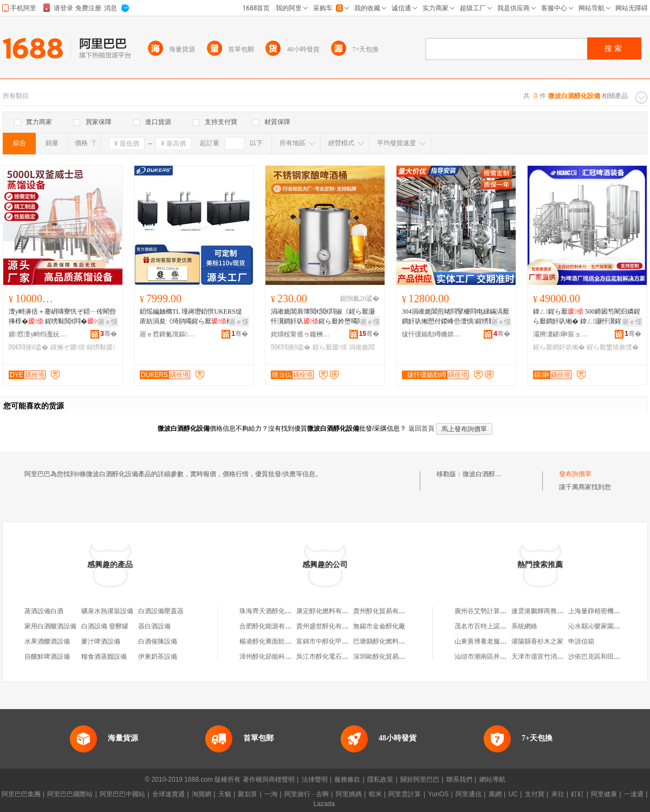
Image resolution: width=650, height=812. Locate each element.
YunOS (438, 794)
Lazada (324, 804)
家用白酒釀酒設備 (50, 626)
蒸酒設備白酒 (44, 611)
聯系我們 (459, 779)
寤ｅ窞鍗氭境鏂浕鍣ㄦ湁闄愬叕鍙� (170, 334)
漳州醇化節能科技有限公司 (278, 657)
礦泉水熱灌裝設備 (107, 611)
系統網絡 (524, 626)
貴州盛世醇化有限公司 (329, 626)
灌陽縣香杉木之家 (537, 641)
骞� (109, 334)
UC (513, 794)
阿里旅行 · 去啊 (307, 794)
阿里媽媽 (349, 794)
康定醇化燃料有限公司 (329, 611)
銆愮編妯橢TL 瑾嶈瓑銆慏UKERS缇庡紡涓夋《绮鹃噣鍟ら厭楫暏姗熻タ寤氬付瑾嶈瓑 (191, 317)
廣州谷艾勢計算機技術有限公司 (500, 611)
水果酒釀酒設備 (47, 641)
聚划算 (248, 794)
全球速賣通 (168, 794)
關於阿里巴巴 (420, 779)
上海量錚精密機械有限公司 (607, 611)
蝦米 (375, 794)
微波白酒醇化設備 (489, 474)
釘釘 (577, 794)
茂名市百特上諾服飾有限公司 (497, 626)
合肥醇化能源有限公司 (272, 626)
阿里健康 (604, 794)
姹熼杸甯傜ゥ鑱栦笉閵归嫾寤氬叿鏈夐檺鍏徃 (301, 334)
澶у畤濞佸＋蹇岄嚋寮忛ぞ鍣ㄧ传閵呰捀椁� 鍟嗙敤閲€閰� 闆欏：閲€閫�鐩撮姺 (62, 317)
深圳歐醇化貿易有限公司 (389, 657)
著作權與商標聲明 (269, 779)
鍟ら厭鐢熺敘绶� (613, 347)
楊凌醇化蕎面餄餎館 (269, 641)
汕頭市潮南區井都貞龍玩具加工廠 (503, 657)
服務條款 (347, 779)
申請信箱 (581, 641)
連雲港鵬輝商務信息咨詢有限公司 (560, 611)
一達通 (634, 794)
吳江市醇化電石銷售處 (329, 657)
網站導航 (492, 779)
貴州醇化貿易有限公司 (386, 611)
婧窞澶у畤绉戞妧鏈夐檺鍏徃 (38, 334)
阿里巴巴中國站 (122, 794)
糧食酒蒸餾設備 (104, 657)
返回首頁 (421, 428)
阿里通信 (469, 794)
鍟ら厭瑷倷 (330, 347)
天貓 (225, 794)
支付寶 (535, 794)
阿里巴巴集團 (21, 794)
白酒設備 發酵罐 (105, 626)
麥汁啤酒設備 (101, 641)
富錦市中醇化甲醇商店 (329, 641)
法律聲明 (315, 779)
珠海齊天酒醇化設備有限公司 (282, 611)
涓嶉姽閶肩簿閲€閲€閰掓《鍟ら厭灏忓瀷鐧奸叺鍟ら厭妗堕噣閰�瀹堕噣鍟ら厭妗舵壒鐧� (324, 317)
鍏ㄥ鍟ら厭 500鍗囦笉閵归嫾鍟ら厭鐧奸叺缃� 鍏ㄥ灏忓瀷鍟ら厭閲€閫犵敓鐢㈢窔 (587, 317)
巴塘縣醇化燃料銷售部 (386, 641)
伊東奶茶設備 (158, 657)
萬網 (495, 794)
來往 (558, 794)
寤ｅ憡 (108, 322)
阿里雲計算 (405, 794)
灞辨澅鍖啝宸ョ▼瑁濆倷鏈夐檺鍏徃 (563, 334)
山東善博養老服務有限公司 (493, 641)
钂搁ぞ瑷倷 (68, 347)
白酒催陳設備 (158, 641)
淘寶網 (201, 794)
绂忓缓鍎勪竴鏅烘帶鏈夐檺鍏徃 (432, 334)
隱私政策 (380, 779)
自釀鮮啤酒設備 (47, 657)
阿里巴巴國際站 (70, 794)
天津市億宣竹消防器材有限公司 (557, 657)
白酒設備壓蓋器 (161, 611)
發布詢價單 (575, 474)
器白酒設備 (154, 626)
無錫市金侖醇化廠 (379, 626)
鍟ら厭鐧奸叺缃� (559, 347)
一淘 (271, 794)
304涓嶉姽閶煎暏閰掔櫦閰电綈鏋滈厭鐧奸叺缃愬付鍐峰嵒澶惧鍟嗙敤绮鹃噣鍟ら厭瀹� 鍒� (456, 317)
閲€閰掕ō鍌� (28, 347)
